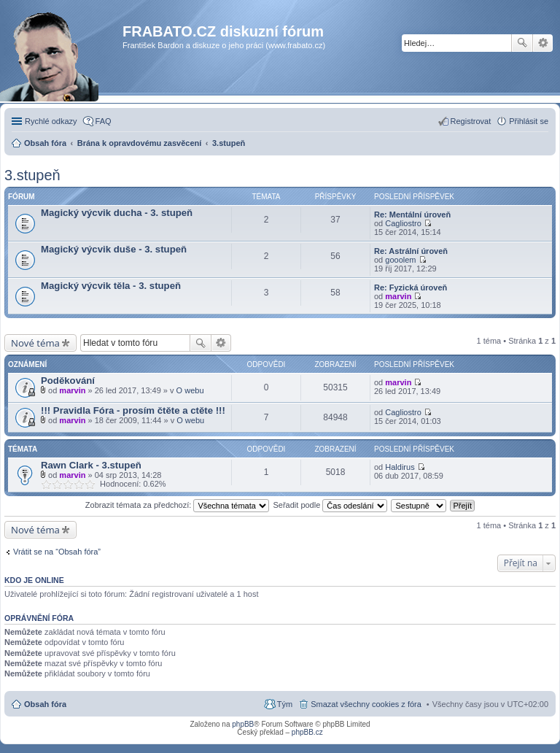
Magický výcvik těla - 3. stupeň (111, 286)
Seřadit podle (330, 505)
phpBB (243, 724)
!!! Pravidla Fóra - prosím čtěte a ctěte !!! (133, 410)
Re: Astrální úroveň (411, 251)
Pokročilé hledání (543, 43)
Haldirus (400, 467)
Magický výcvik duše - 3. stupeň (114, 249)
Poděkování (68, 381)
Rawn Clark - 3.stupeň (91, 465)
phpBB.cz (307, 732)
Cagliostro (403, 223)
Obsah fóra (45, 704)
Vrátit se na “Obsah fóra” (57, 552)
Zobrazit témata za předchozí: (178, 505)
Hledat (522, 43)
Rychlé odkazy (51, 121)
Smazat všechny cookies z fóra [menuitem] (366, 704)
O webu (190, 390)
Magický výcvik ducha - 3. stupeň (117, 213)
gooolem (400, 260)
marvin (398, 296)
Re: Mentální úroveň (412, 215)
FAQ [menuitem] (104, 121)
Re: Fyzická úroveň (411, 287)
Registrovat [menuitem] (471, 121)
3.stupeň (32, 175)
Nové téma (35, 343)
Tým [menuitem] (285, 704)
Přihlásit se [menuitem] (529, 121)
